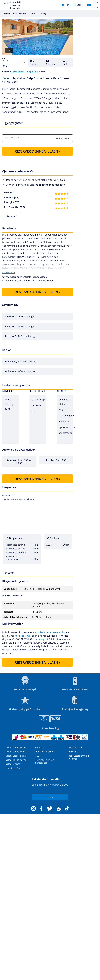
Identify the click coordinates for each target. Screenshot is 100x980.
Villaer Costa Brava (16, 747)
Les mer (50, 797)
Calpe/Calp (32, 72)
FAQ (44, 13)
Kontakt (39, 747)
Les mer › (12, 216)
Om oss (34, 13)
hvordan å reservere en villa (49, 632)
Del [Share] (22, 62)
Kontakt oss (20, 13)
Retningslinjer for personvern (44, 761)
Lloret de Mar (13, 768)
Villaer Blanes (13, 764)
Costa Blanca (18, 72)
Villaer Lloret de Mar (17, 756)
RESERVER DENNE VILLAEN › (37, 151)
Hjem (7, 13)
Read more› (9, 272)
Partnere (73, 752)
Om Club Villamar (44, 752)
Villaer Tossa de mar (17, 760)
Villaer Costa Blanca (16, 752)
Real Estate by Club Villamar (79, 757)
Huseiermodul (76, 747)
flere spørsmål (23, 636)
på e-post (43, 639)
